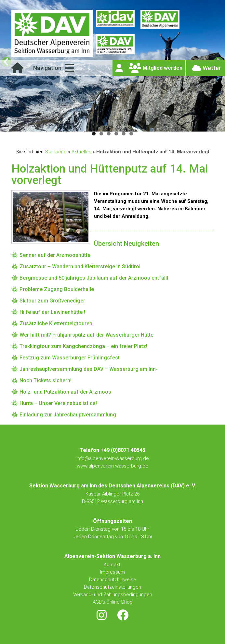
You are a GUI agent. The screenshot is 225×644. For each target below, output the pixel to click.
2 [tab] (101, 134)
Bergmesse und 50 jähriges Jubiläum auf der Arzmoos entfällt (94, 278)
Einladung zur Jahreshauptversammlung (68, 415)
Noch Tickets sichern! (46, 380)
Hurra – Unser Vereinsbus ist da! (58, 403)
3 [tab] (109, 134)
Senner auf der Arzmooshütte (55, 255)
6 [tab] (131, 134)
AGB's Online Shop (113, 602)
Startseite (56, 152)
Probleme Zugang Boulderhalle (57, 289)
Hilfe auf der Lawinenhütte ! (52, 312)
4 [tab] (116, 134)
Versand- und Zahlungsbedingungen (113, 595)
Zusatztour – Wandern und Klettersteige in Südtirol (80, 266)
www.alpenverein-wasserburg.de (112, 466)
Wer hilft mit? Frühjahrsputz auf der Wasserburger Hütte (86, 335)
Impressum (112, 572)
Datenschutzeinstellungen (112, 587)
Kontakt (113, 565)
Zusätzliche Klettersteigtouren (56, 323)
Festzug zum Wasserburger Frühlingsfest (70, 358)
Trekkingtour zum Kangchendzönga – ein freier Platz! (83, 346)
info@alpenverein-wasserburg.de (113, 458)
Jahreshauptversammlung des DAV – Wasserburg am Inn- (89, 369)
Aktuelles (81, 152)
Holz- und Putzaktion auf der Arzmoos (65, 392)
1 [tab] (94, 134)
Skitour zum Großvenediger (52, 301)
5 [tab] (124, 134)
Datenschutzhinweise (113, 580)
